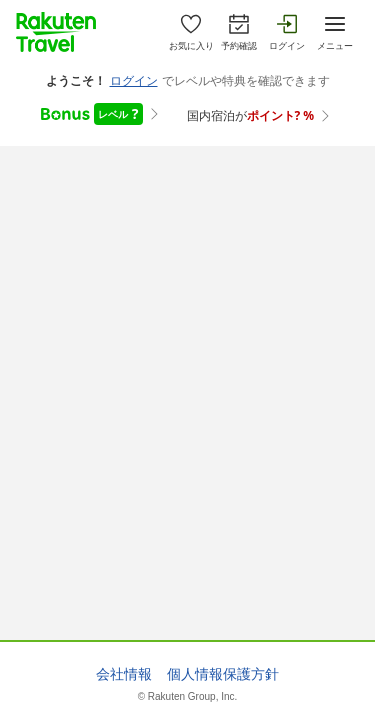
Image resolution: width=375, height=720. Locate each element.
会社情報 (124, 674)
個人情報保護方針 (223, 674)
